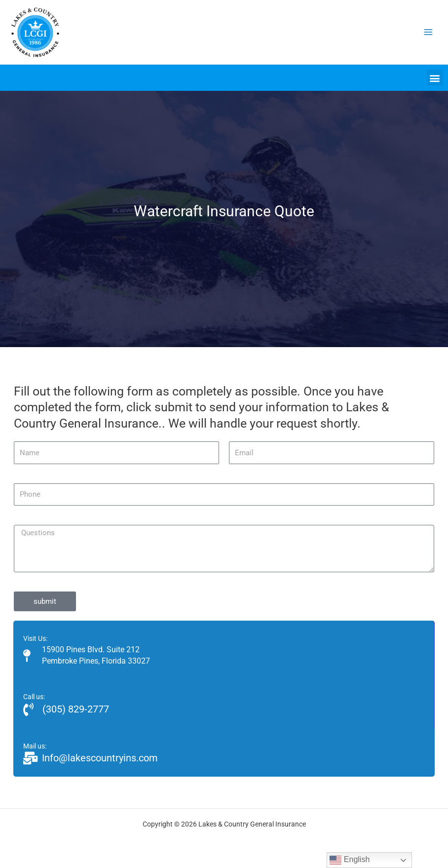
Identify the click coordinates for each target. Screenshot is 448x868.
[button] (435, 78)
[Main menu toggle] (429, 32)
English (350, 860)
